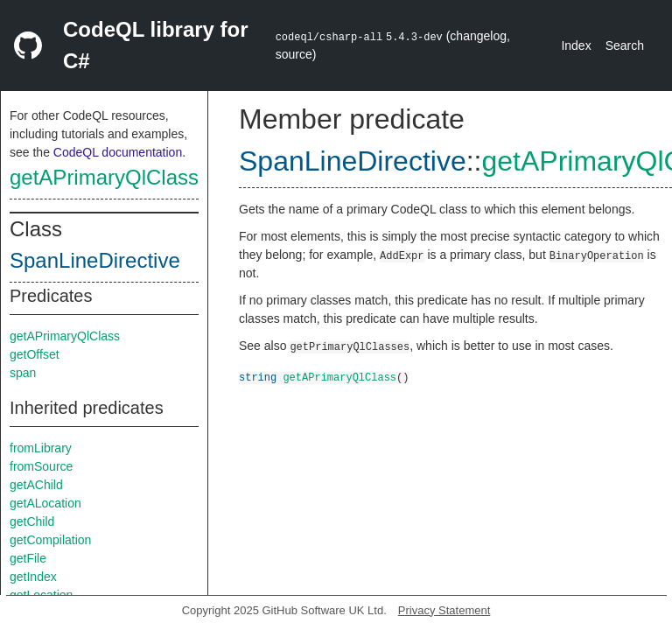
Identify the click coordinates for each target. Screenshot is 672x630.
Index (576, 45)
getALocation (45, 503)
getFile (28, 558)
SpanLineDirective (95, 260)
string (258, 377)
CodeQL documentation (118, 152)
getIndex (33, 577)
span (23, 373)
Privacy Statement (444, 610)
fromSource (41, 466)
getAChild (36, 485)
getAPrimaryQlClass (104, 177)
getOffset (35, 354)
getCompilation (50, 540)
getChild (32, 521)
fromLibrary (41, 448)
